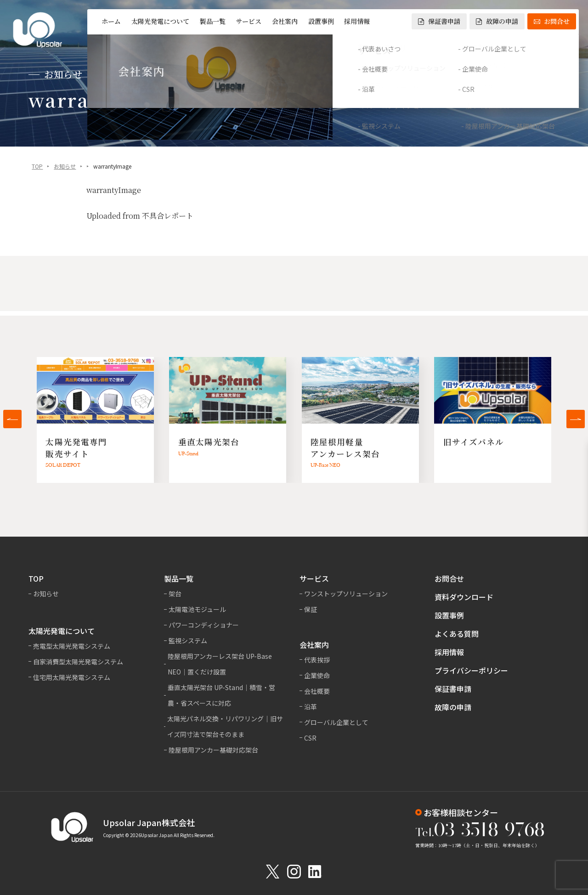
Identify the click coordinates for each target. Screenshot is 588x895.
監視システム (188, 640)
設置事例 (321, 21)
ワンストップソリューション (346, 594)
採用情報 (357, 21)
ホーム (111, 21)
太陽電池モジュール (197, 609)
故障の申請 (497, 21)
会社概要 (317, 691)
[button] (12, 419)
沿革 (311, 707)
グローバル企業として (336, 722)
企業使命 (317, 675)
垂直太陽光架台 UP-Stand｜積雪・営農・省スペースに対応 (221, 695)
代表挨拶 (317, 660)
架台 (175, 594)
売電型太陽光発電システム (72, 646)
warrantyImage (114, 191)
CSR (310, 738)
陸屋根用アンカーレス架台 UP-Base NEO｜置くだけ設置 (220, 664)
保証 (311, 609)
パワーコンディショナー (204, 625)
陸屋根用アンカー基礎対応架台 (213, 750)
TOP (37, 167)
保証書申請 (439, 21)
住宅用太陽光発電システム (72, 677)
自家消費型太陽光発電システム (78, 662)
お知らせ (65, 167)
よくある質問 (457, 634)
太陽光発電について (160, 21)
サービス (249, 21)
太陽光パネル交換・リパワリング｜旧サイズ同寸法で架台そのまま (225, 726)
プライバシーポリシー (471, 670)
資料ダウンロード (464, 597)
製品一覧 (213, 21)
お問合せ (552, 21)
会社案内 (285, 21)
